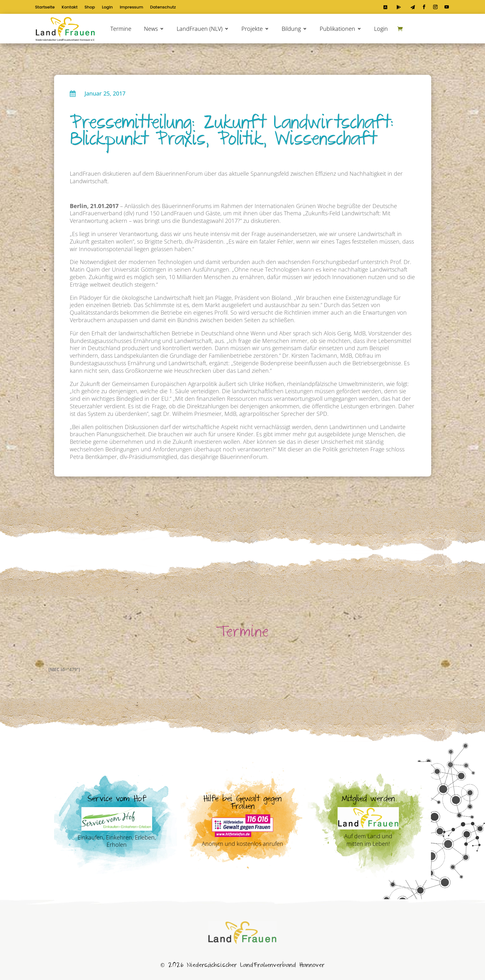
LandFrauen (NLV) (200, 29)
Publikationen (337, 29)
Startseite (45, 8)
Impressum (132, 8)
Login (107, 8)
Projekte (252, 29)
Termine (121, 29)
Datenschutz (163, 8)
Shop (90, 8)
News (151, 29)
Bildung (291, 29)
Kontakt (70, 8)
